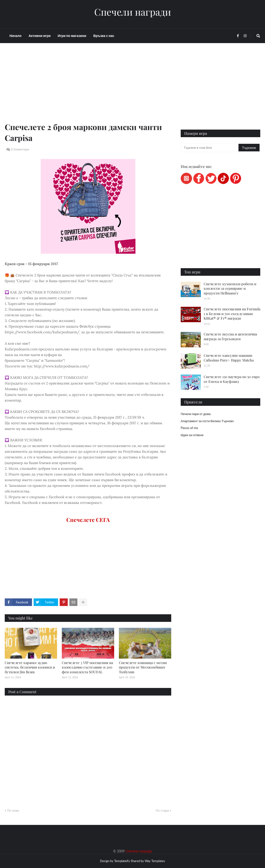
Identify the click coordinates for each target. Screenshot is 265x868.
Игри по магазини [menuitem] (72, 36)
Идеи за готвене (192, 435)
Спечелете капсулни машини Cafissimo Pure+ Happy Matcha (229, 358)
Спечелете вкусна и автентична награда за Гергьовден (230, 336)
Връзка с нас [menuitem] (104, 36)
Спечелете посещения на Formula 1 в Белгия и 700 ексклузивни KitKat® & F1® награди (232, 314)
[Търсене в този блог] (210, 148)
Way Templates (155, 861)
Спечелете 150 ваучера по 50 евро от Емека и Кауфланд (232, 379)
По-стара (162, 810)
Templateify (122, 861)
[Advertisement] (88, 88)
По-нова (13, 810)
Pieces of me (189, 428)
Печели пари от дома (196, 414)
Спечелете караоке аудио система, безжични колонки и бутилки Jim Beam (30, 667)
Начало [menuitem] (16, 36)
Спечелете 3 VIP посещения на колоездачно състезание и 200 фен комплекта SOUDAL (87, 667)
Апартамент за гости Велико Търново (207, 421)
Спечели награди (133, 12)
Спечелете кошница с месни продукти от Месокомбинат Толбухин (143, 667)
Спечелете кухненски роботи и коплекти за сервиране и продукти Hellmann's (230, 288)
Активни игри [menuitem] (40, 36)
